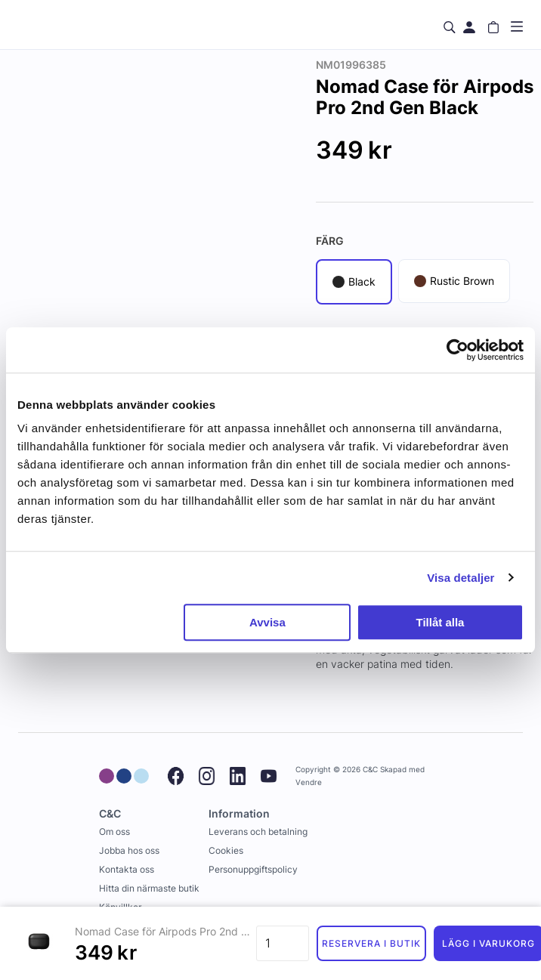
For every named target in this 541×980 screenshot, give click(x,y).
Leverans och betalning (258, 832)
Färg (330, 241)
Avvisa (267, 622)
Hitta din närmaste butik (149, 888)
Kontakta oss (127, 869)
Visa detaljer (461, 578)
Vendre (309, 782)
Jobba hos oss (129, 850)
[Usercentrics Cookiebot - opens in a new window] (458, 350)
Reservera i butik (371, 943)
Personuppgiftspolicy (253, 869)
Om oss (114, 832)
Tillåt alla (440, 622)
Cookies (226, 850)
